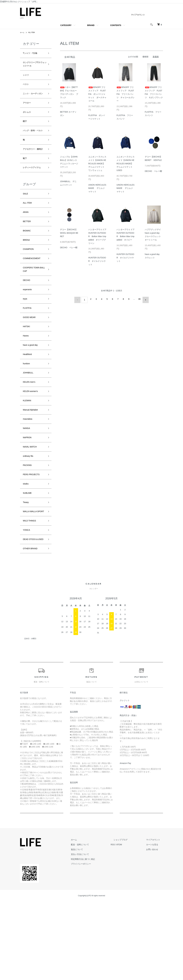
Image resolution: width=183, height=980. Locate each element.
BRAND (91, 25)
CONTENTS (116, 25)
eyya (26, 342)
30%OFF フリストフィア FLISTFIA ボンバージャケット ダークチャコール (97, 94)
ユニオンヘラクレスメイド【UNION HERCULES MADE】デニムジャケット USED (126, 163)
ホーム (23, 32)
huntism (27, 413)
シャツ (27, 79)
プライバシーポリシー (95, 942)
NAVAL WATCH (32, 506)
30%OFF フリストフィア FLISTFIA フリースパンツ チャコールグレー (126, 94)
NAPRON (28, 495)
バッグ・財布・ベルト (33, 146)
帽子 (25, 134)
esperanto (29, 332)
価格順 (145, 57)
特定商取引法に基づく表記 (97, 938)
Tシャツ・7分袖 (32, 54)
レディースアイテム (33, 196)
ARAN (26, 246)
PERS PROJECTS (34, 536)
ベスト (27, 89)
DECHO (28, 322)
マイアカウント (138, 15)
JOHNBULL (30, 424)
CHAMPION (30, 287)
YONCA (27, 602)
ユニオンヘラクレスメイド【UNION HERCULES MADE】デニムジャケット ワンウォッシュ (97, 163)
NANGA (27, 485)
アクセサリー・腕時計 (33, 171)
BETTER (28, 256)
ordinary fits (30, 516)
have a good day (32, 393)
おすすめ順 (133, 57)
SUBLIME (29, 557)
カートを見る (155, 923)
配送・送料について (94, 923)
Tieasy (27, 567)
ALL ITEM (33, 32)
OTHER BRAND (32, 627)
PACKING (29, 526)
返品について (91, 928)
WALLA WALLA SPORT (32, 579)
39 (139, 299)
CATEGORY (66, 25)
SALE (26, 225)
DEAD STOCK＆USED (33, 614)
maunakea (29, 475)
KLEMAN (28, 454)
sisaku (27, 546)
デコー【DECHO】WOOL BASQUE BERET (69, 233)
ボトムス (28, 124)
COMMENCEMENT (34, 297)
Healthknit (29, 403)
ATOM (131, 923)
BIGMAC (28, 266)
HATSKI (27, 373)
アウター (28, 113)
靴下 (25, 184)
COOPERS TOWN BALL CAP (34, 309)
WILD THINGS (31, 592)
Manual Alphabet (32, 465)
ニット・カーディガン (33, 101)
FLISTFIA (28, 352)
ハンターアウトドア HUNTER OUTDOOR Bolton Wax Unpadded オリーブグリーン (98, 236)
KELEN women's (33, 444)
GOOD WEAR (31, 362)
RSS (124, 923)
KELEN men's (31, 434)
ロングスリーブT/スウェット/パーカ (34, 66)
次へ (144, 299)
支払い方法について (94, 933)
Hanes (27, 383)
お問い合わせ (155, 928)
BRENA (27, 276)
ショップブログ (129, 918)
